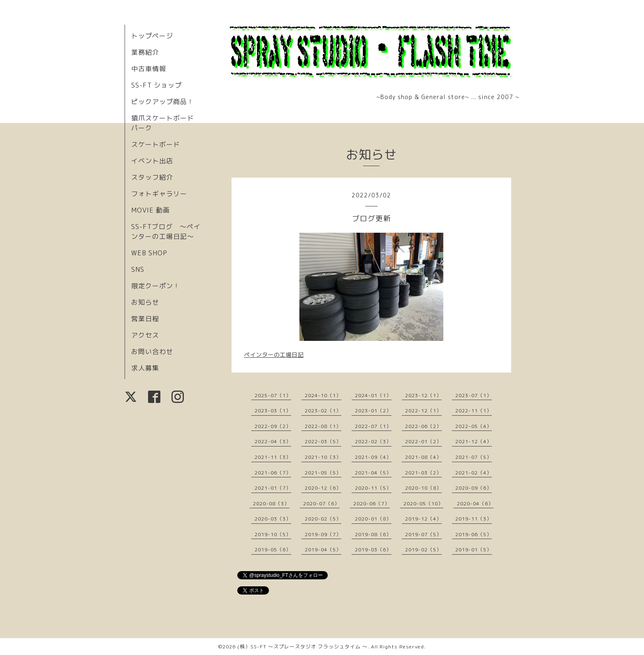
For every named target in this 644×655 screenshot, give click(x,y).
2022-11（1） (474, 411)
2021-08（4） (423, 457)
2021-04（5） (373, 473)
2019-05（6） (273, 550)
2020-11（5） (373, 488)
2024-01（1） (373, 395)
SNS (138, 269)
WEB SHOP (149, 253)
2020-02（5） (323, 519)
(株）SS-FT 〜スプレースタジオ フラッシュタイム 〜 (302, 647)
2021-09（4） (373, 457)
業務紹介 (145, 52)
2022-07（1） (373, 426)
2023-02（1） (323, 411)
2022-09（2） (273, 426)
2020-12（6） (323, 488)
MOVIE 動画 (151, 210)
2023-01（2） (373, 411)
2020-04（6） (475, 503)
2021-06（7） (273, 473)
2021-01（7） (273, 488)
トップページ (152, 36)
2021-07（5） (474, 457)
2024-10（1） (323, 395)
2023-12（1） (423, 395)
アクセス (145, 335)
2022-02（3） (373, 441)
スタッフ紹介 (152, 177)
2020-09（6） (474, 488)
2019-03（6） (373, 550)
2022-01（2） (423, 441)
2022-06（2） (423, 426)
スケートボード (156, 144)
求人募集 (145, 368)
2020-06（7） (372, 503)
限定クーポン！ (156, 286)
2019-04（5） (323, 550)
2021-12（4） (474, 441)
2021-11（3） (273, 457)
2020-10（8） (423, 488)
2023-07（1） (474, 395)
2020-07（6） (321, 503)
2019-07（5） (423, 534)
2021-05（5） (323, 473)
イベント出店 (152, 161)
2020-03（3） (273, 519)
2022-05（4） (474, 426)
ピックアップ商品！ (163, 102)
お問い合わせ (152, 352)
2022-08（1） (323, 426)
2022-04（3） (273, 441)
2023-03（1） (273, 411)
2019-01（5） (474, 550)
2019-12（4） (423, 519)
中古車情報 (149, 69)
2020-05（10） (423, 503)
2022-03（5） (323, 441)
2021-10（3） (323, 457)
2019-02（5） (423, 550)
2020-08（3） (271, 503)
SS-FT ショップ (156, 85)
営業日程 (145, 319)
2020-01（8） (373, 519)
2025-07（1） (273, 395)
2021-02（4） (474, 473)
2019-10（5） (273, 534)
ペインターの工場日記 (274, 355)
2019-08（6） (373, 534)
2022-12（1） (423, 411)
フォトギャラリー (159, 194)
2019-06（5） (474, 534)
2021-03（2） (423, 473)
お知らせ (145, 302)
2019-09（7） (323, 534)
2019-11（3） (474, 519)
